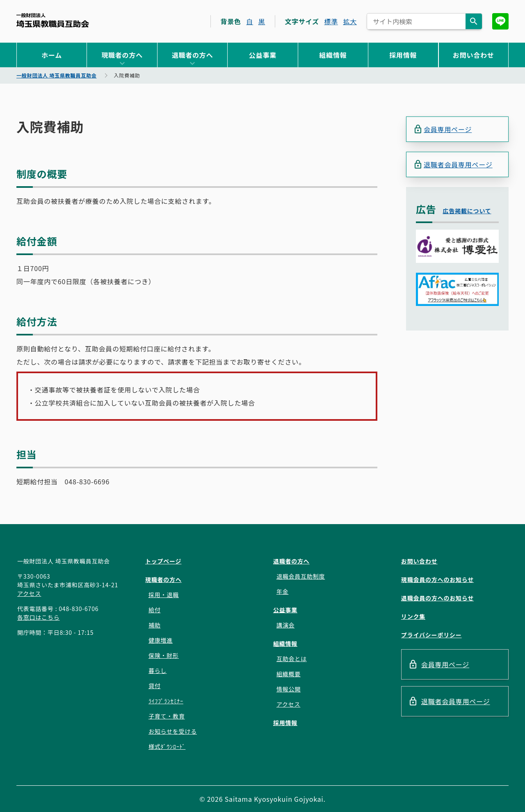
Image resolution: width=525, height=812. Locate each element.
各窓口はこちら (39, 617)
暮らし (157, 671)
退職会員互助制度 (301, 576)
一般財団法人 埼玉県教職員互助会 (53, 20)
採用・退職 (164, 595)
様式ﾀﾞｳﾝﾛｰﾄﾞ (167, 746)
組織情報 (333, 55)
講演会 (285, 625)
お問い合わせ (474, 55)
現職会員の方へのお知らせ (437, 579)
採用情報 (403, 55)
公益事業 (263, 55)
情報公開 (289, 689)
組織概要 (289, 674)
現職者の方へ (122, 55)
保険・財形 (164, 655)
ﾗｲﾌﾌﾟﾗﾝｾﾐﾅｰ (166, 701)
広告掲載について (467, 211)
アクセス (29, 593)
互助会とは (292, 659)
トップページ (163, 561)
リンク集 (413, 616)
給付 (155, 610)
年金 (283, 591)
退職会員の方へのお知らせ (437, 598)
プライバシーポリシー (431, 635)
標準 (331, 21)
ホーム (52, 55)
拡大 (350, 21)
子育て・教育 (167, 716)
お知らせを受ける (173, 731)
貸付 (155, 686)
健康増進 (161, 640)
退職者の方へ (193, 55)
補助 (155, 625)
